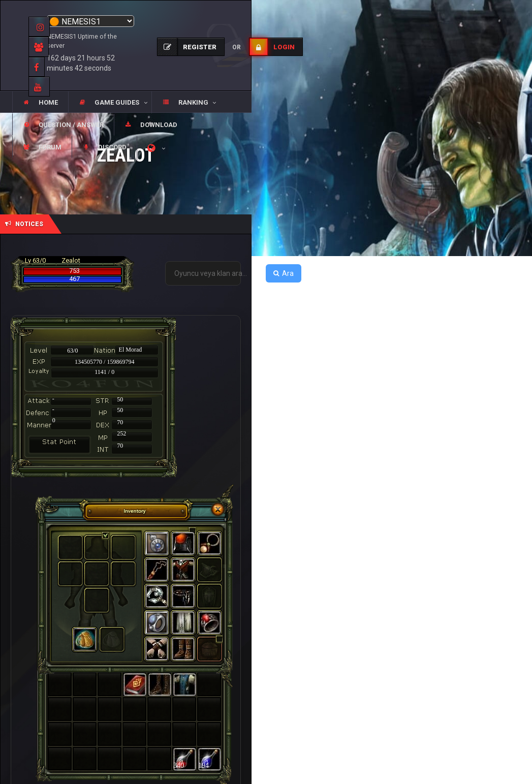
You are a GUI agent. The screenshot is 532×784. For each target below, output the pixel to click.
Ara (284, 273)
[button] (110, 103)
